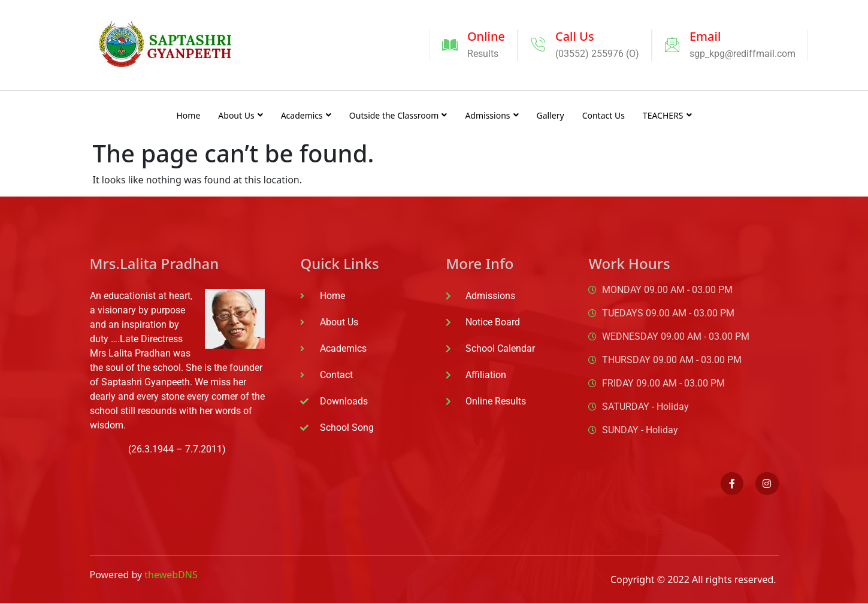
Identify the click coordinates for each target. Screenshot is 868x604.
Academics (306, 115)
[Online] (450, 45)
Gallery (551, 115)
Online (486, 36)
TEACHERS (667, 115)
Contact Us (604, 115)
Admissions (492, 115)
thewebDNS (171, 575)
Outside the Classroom (398, 115)
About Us (240, 115)
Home (188, 115)
